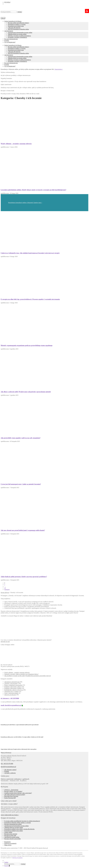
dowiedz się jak (5, 642)
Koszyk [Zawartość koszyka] (7, 866)
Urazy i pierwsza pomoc (11, 693)
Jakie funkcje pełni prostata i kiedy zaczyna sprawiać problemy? (24, 577)
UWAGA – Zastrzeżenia (11, 790)
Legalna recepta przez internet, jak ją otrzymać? (18, 793)
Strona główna (5, 593)
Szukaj (19, 12)
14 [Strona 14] (5, 588)
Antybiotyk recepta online (12, 837)
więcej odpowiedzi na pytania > (10, 815)
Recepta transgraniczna (11, 39)
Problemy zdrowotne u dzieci (13, 687)
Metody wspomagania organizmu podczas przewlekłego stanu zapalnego (27, 345)
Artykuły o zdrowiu (10, 773)
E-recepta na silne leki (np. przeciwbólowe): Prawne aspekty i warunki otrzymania (30, 299)
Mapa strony (8, 845)
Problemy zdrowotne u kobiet (13, 688)
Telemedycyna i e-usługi (11, 692)
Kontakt (7, 41)
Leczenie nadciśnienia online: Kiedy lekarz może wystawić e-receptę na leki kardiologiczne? (33, 190)
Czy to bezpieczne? (10, 42)
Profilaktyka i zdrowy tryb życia (14, 690)
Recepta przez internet (11, 834)
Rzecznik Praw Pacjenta (11, 796)
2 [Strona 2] (5, 585)
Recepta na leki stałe (10, 835)
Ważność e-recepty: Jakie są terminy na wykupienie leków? (21, 674)
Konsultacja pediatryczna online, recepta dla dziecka (19, 829)
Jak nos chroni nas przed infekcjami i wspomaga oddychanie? (23, 530)
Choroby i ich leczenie (11, 683)
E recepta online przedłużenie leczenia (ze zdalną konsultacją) (22, 821)
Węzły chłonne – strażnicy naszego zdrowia (16, 144)
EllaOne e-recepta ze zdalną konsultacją (19, 36)
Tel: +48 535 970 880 (7, 764)
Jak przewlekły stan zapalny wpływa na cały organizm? (21, 438)
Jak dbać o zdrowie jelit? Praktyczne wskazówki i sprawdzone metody (26, 392)
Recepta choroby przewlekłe (12, 839)
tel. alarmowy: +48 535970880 (10, 698)
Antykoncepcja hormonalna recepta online (20, 33)
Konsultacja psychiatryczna (16, 26)
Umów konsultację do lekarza (13, 21)
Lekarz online (8, 832)
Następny (7, 589)
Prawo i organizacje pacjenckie (13, 685)
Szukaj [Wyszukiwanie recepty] (6, 862)
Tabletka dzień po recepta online (17, 34)
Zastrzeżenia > (59, 69)
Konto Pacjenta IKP (10, 798)
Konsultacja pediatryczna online (14, 831)
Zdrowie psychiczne (10, 695)
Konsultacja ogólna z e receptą (17, 24)
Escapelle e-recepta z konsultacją (17, 37)
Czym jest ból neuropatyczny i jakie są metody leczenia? (21, 484)
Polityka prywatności (10, 843)
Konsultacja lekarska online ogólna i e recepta (18, 823)
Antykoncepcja (9, 31)
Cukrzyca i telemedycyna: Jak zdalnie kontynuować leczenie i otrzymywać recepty (30, 253)
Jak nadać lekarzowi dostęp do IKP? (15, 795)
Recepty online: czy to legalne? (13, 791)
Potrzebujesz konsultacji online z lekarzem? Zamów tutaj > (25, 203)
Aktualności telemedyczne (12, 682)
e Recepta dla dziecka (14, 28)
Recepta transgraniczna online (13, 824)
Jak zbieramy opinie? (10, 770)
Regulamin (7, 842)
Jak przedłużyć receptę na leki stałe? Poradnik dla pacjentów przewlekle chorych (28, 676)
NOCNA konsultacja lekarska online (18, 29)
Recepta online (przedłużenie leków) (18, 23)
